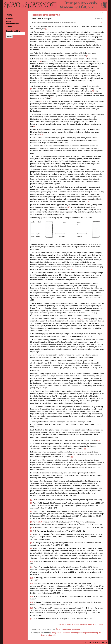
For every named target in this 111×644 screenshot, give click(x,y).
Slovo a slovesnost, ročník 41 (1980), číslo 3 (76, 624)
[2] (40, 50)
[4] (41, 61)
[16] (85, 449)
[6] (93, 91)
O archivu (9, 19)
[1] (46, 29)
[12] (69, 207)
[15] (99, 440)
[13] (72, 269)
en (101, 13)
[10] (42, 134)
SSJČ (40, 522)
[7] (51, 98)
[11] (87, 201)
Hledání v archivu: (13, 31)
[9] (34, 126)
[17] (72, 457)
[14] (82, 319)
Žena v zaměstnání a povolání (68, 629)
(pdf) (101, 22)
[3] (87, 56)
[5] (31, 89)
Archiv (8, 21)
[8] (41, 101)
